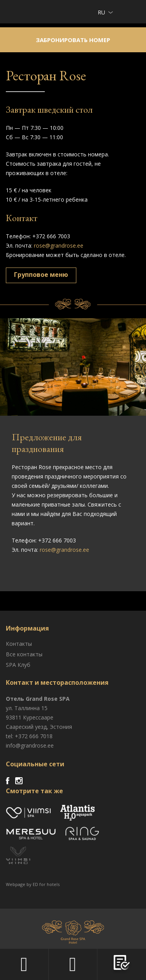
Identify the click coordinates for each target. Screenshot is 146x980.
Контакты (19, 644)
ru (101, 12)
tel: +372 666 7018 (29, 736)
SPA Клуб (18, 665)
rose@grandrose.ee (59, 245)
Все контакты (24, 654)
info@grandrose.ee (30, 745)
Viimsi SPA (16, 12)
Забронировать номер (73, 40)
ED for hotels (46, 884)
